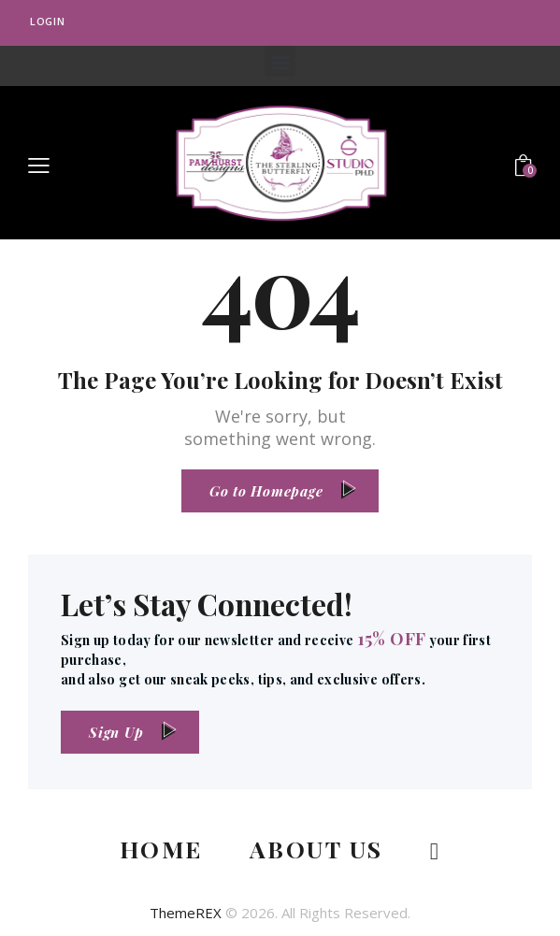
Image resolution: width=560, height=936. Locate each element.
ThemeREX (186, 913)
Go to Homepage (266, 491)
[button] (280, 61)
